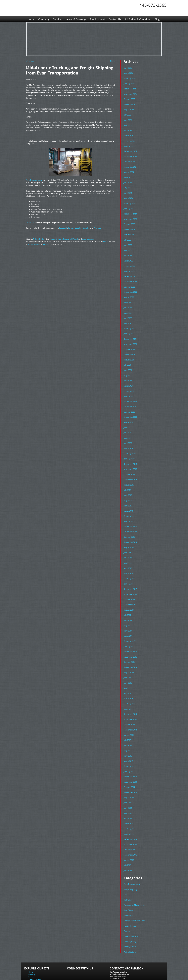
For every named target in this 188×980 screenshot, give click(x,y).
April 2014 (128, 798)
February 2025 (130, 139)
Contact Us (115, 19)
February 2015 (130, 747)
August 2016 (129, 656)
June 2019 (128, 483)
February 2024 (130, 200)
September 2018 (130, 529)
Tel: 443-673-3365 (116, 957)
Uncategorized (130, 923)
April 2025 (128, 129)
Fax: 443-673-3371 (116, 959)
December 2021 (130, 331)
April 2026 (128, 68)
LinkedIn (86, 228)
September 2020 (130, 407)
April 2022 (128, 311)
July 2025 (127, 113)
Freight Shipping (38, 239)
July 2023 (127, 235)
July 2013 (127, 843)
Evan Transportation (34, 180)
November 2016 (130, 641)
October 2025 (129, 98)
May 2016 (128, 671)
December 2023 (130, 210)
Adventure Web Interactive (126, 978)
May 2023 (128, 245)
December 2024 (130, 149)
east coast (52, 239)
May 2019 (128, 489)
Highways (128, 877)
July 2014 (127, 782)
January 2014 (129, 813)
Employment (97, 19)
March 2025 (128, 134)
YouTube (97, 228)
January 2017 (129, 630)
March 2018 (128, 559)
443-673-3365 (153, 5)
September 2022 (130, 286)
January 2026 (129, 83)
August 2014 (129, 777)
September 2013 (130, 833)
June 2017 (128, 605)
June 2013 (128, 848)
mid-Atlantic (72, 239)
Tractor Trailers (130, 903)
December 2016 (130, 635)
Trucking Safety (130, 918)
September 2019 (130, 468)
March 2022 (128, 316)
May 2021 (128, 367)
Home (31, 19)
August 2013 (129, 838)
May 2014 (128, 793)
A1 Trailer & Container (137, 19)
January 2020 (129, 448)
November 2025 (130, 93)
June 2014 (128, 788)
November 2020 (130, 397)
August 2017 (129, 595)
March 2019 (128, 499)
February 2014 (130, 808)
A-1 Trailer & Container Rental (110, 971)
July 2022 (127, 296)
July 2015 (127, 722)
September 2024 (130, 164)
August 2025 (129, 108)
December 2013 (130, 818)
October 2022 (129, 281)
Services (58, 19)
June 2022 (128, 301)
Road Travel (128, 887)
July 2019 (127, 478)
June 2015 (128, 727)
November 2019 (130, 458)
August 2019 (129, 473)
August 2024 (129, 169)
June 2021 (128, 362)
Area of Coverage (76, 19)
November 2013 (130, 823)
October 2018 (129, 524)
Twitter (71, 228)
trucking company (85, 239)
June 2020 (128, 423)
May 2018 (128, 549)
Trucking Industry (131, 913)
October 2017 (129, 585)
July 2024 (127, 174)
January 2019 (129, 509)
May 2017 (128, 610)
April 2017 (128, 615)
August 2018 (129, 534)
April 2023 (128, 250)
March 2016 (128, 681)
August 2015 (129, 717)
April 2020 (128, 433)
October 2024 (129, 159)
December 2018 (130, 514)
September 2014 (130, 772)
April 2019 (128, 494)
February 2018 (130, 565)
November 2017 (130, 580)
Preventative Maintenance (134, 882)
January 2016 (129, 691)
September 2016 (130, 651)
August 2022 (129, 291)
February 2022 (130, 321)
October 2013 (129, 828)
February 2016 (130, 686)
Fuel (125, 872)
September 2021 (130, 347)
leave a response (34, 244)
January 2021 (129, 387)
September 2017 (130, 590)
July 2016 (127, 661)
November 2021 (130, 336)
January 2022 (129, 326)
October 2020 (129, 402)
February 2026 (130, 78)
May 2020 (128, 428)
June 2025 (128, 118)
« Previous (30, 61)
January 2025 (129, 144)
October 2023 (129, 220)
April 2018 (128, 554)
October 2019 (129, 463)
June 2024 (128, 179)
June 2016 (128, 666)
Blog (157, 19)
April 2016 (128, 676)
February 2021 (130, 382)
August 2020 (129, 412)
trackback (45, 244)
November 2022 (130, 276)
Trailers (127, 908)
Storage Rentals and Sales (134, 897)
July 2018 (127, 539)
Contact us (30, 222)
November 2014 (130, 762)
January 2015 (129, 752)
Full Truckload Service (130, 971)
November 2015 (130, 701)
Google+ (78, 228)
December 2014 (130, 757)
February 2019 (130, 504)
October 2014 (129, 767)
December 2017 (130, 575)
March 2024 (128, 194)
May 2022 (128, 306)
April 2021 (128, 372)
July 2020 (127, 418)
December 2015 (130, 696)
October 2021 (129, 342)
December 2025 (130, 88)
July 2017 (127, 600)
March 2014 (128, 803)
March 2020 (128, 438)
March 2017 (128, 620)
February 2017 (130, 625)
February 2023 (130, 260)
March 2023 (128, 255)
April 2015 (128, 737)
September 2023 (130, 225)
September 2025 (130, 103)
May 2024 (128, 184)
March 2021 (128, 377)
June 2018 (128, 544)
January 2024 (129, 205)
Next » (113, 61)
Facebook (63, 228)
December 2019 (130, 453)
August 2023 (129, 230)
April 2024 (128, 189)
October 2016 (129, 646)
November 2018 (130, 519)
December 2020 (130, 392)
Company (44, 19)
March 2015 (128, 742)
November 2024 (130, 154)
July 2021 (127, 357)
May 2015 (128, 732)
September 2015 (130, 712)
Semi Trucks (129, 892)
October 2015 (129, 706)
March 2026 (128, 73)
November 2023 (130, 215)
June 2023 (128, 240)
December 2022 (130, 270)
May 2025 (128, 123)
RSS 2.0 (106, 241)
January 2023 (129, 265)
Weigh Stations (130, 928)
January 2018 (129, 570)
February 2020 (130, 443)
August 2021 (129, 352)
